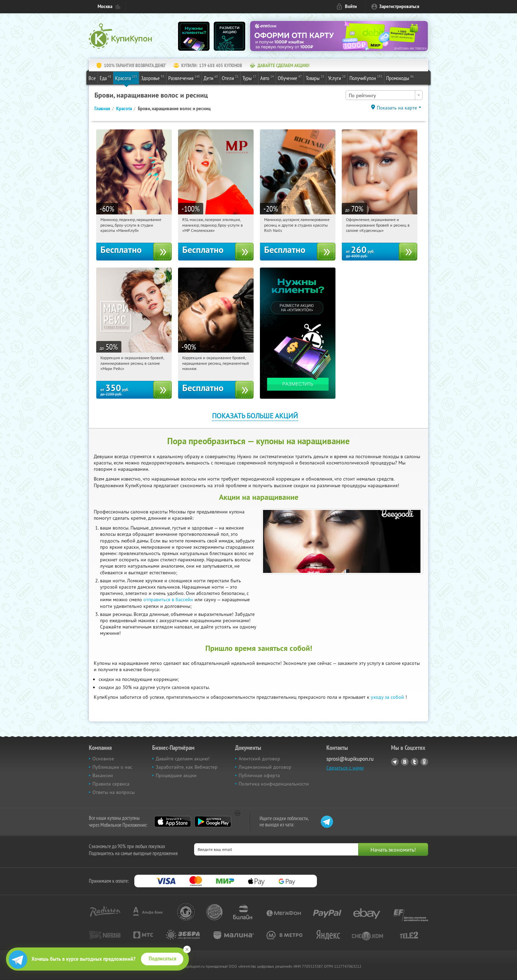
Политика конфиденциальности (274, 784)
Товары (315, 78)
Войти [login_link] (351, 6)
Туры (249, 78)
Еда (105, 78)
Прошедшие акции (176, 775)
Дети (211, 78)
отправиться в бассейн (168, 599)
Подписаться (162, 959)
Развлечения (184, 78)
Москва (105, 6)
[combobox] (384, 95)
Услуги (337, 78)
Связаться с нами (345, 768)
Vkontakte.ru (405, 762)
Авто (267, 78)
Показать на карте (397, 108)
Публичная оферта (259, 775)
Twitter (415, 762)
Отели (230, 78)
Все (92, 78)
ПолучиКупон (366, 78)
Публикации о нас (112, 767)
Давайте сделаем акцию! (183, 759)
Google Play (213, 822)
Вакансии (103, 775)
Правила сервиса (111, 784)
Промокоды (400, 78)
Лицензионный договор (265, 767)
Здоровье (153, 78)
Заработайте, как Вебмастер (187, 767)
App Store (173, 822)
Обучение (290, 78)
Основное (103, 759)
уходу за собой (387, 697)
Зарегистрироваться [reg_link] (399, 6)
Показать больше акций (255, 416)
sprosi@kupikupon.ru (350, 759)
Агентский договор (259, 759)
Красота (126, 78)
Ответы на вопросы (114, 792)
